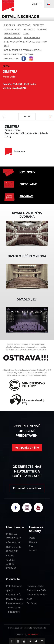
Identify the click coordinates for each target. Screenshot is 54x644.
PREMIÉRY (38, 25)
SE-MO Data (33, 635)
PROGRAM (9, 25)
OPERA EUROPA (32, 38)
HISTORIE (42, 29)
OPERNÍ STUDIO (12, 33)
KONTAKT (11, 568)
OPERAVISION (11, 58)
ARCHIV (10, 564)
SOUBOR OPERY (12, 29)
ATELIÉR (11, 560)
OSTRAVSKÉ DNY (13, 38)
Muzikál (33, 551)
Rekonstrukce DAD (36, 590)
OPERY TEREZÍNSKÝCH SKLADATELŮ (23, 50)
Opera (32, 538)
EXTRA (10, 555)
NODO (26, 33)
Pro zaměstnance (15, 603)
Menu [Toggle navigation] (36, 4)
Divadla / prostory (15, 599)
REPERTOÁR (24, 25)
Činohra (33, 542)
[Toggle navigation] (49, 4)
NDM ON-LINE (13, 547)
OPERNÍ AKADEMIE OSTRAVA (19, 54)
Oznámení (32, 603)
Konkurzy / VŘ (13, 595)
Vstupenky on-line (27, 448)
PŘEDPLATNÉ (28, 184)
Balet (32, 546)
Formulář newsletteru (27, 488)
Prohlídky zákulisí (36, 586)
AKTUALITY (29, 29)
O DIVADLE (12, 551)
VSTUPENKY (27, 172)
